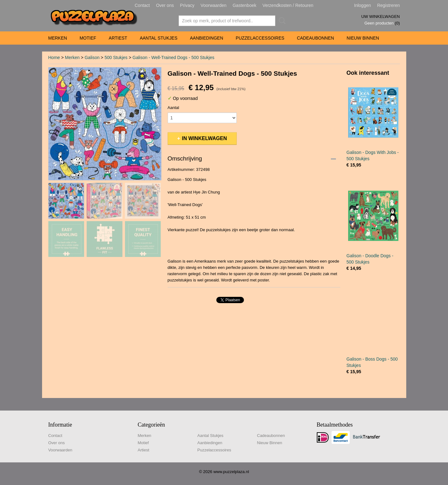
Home (54, 57)
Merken (58, 38)
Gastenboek (245, 5)
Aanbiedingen (207, 38)
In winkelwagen (205, 138)
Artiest (118, 38)
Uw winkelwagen (381, 16)
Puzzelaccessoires (260, 38)
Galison (92, 57)
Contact (142, 5)
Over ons (165, 5)
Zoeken (281, 21)
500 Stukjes (116, 57)
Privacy (187, 5)
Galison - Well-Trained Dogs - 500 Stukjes (173, 57)
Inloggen (363, 5)
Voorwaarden (214, 5)
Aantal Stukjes (159, 38)
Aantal (173, 108)
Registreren (388, 5)
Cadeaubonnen (316, 38)
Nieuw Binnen (363, 38)
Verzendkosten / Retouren (288, 5)
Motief (88, 38)
